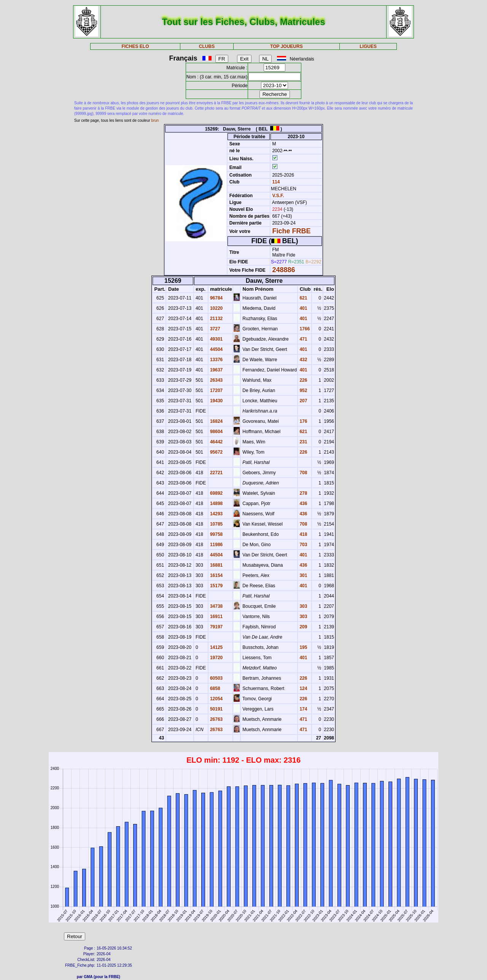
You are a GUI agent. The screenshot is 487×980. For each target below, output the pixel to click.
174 (303, 709)
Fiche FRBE (291, 231)
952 (303, 390)
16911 (216, 617)
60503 (216, 678)
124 (303, 688)
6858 (215, 688)
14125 (216, 647)
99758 (216, 534)
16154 (216, 575)
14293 (216, 514)
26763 (216, 719)
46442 (216, 442)
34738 (216, 606)
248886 (283, 270)
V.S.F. (278, 196)
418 (303, 534)
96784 (216, 298)
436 (303, 504)
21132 (216, 319)
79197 (216, 627)
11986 (216, 545)
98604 (216, 432)
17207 (216, 390)
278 (303, 493)
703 (303, 545)
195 (303, 647)
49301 (216, 339)
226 (303, 380)
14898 (216, 504)
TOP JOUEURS (286, 46)
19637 (216, 370)
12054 (216, 699)
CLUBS (207, 46)
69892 (216, 493)
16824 (216, 421)
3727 (215, 329)
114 (275, 182)
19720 (216, 658)
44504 (216, 349)
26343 (216, 380)
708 (303, 473)
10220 (216, 308)
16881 (216, 565)
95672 (216, 452)
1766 (304, 329)
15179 (216, 586)
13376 (216, 360)
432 (303, 360)
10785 (216, 524)
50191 (216, 709)
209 (303, 627)
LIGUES (368, 46)
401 (303, 308)
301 (303, 575)
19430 (216, 401)
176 (303, 421)
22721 (216, 473)
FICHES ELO (135, 46)
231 (303, 442)
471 (303, 339)
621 (303, 298)
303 (303, 606)
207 (303, 401)
